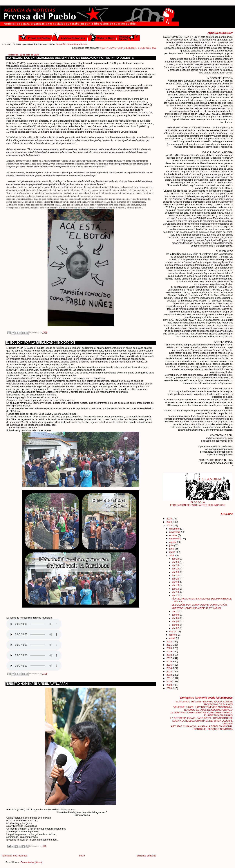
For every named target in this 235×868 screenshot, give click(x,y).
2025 (169, 519)
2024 (169, 522)
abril (172, 555)
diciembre (175, 529)
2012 (169, 675)
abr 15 (176, 585)
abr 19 (176, 582)
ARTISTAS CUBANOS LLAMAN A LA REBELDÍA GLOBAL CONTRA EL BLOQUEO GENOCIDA (202, 728)
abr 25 (176, 565)
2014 (169, 668)
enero (173, 638)
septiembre (175, 539)
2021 (169, 645)
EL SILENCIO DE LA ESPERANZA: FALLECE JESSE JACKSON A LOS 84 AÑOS (204, 703)
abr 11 (176, 611)
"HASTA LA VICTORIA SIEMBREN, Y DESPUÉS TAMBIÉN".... (138, 48)
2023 (169, 525)
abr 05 (176, 618)
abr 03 (176, 625)
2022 (169, 642)
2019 (169, 651)
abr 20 (176, 579)
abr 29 (176, 559)
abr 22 (176, 575)
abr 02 (176, 628)
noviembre (175, 532)
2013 (169, 672)
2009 (169, 685)
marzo (173, 631)
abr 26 (176, 562)
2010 (169, 681)
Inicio (82, 856)
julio (172, 545)
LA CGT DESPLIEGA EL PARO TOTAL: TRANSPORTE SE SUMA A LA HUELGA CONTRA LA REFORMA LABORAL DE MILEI (201, 721)
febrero (173, 635)
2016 (169, 661)
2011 (169, 678)
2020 (169, 648)
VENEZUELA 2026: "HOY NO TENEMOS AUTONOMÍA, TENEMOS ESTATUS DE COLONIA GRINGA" (203, 708)
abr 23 (176, 572)
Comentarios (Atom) (31, 862)
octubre (174, 535)
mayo (172, 552)
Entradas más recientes (15, 856)
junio (172, 549)
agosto (173, 542)
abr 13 (176, 592)
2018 (169, 655)
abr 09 (176, 615)
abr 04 (176, 621)
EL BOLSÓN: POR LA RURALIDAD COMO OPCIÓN (40, 343)
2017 (169, 658)
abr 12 (176, 595)
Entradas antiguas (146, 856)
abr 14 (176, 589)
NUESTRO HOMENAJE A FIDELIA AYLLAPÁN (37, 684)
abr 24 (176, 569)
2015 (169, 665)
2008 (169, 688)
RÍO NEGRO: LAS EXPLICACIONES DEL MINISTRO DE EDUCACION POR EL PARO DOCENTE (70, 58)
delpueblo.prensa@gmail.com (72, 44)
